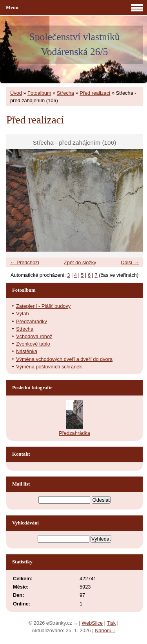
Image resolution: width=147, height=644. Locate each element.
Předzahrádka (74, 433)
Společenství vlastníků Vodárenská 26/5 (74, 44)
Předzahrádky (32, 321)
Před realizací (95, 93)
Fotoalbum (39, 93)
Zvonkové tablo (33, 344)
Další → (130, 262)
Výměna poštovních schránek (49, 367)
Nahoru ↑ (105, 630)
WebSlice (92, 623)
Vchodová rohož (34, 336)
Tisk (111, 623)
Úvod (16, 93)
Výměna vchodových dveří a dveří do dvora (64, 359)
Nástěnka (27, 351)
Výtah (23, 314)
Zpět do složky (80, 262)
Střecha (65, 93)
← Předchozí (25, 262)
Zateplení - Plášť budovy (43, 306)
